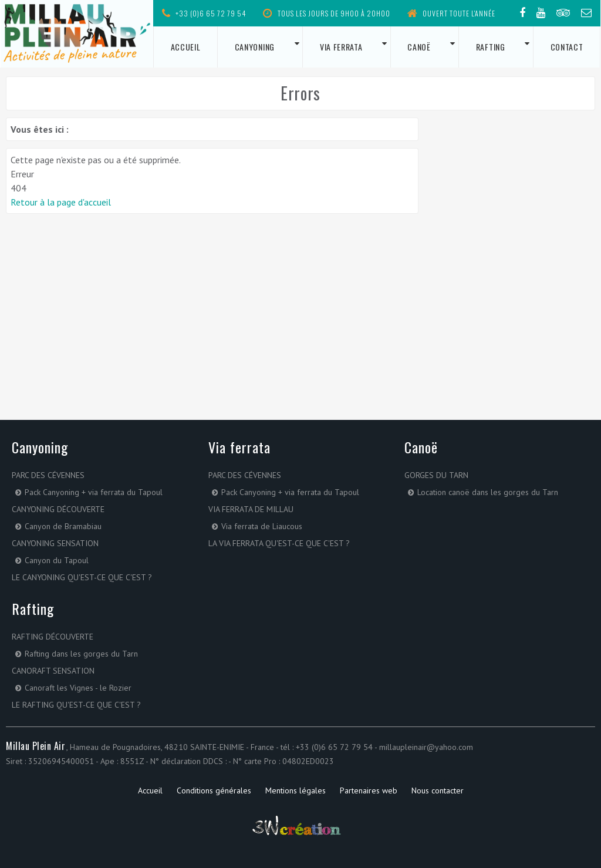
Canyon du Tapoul (57, 560)
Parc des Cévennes (48, 475)
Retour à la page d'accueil (61, 202)
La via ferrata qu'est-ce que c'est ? (279, 543)
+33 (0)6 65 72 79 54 (204, 13)
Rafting (491, 47)
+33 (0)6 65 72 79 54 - (337, 747)
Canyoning (255, 47)
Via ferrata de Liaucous (262, 526)
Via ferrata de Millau (251, 509)
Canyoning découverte (58, 509)
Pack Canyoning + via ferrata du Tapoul (94, 492)
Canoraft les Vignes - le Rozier (78, 688)
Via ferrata (341, 47)
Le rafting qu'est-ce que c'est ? (76, 705)
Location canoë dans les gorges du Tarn (488, 492)
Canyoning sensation (55, 543)
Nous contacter (438, 790)
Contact (567, 47)
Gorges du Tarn (436, 475)
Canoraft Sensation (53, 671)
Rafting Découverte (53, 637)
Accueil (186, 47)
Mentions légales (296, 790)
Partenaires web (369, 790)
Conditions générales (214, 790)
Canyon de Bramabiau (63, 526)
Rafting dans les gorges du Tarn (81, 654)
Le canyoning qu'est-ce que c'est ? (82, 577)
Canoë (419, 47)
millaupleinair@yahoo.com (426, 747)
